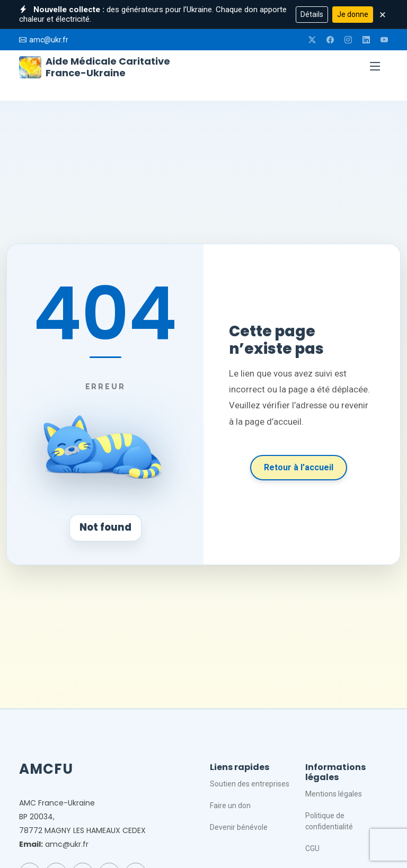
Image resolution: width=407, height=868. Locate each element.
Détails (312, 14)
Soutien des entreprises (250, 784)
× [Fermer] (383, 14)
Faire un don (230, 806)
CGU (312, 848)
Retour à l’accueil (299, 467)
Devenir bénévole (239, 827)
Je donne (353, 14)
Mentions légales (334, 794)
